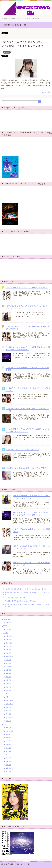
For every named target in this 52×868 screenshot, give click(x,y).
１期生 (5, 633)
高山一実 (8, 687)
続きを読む (47, 92)
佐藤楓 (8, 734)
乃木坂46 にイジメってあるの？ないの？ (22, 450)
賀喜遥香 (8, 765)
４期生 (5, 755)
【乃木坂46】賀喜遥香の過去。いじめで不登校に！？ (21, 601)
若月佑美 (8, 677)
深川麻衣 (8, 663)
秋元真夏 (8, 673)
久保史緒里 (9, 731)
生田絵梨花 (9, 667)
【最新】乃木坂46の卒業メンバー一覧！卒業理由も (27, 288)
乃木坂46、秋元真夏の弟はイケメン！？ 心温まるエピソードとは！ (25, 589)
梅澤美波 (8, 748)
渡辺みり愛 (9, 717)
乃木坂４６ (7, 619)
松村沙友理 (9, 646)
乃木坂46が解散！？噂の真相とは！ (15, 598)
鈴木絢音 (7, 52)
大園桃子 (8, 738)
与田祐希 (8, 728)
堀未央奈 (8, 707)
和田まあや (9, 640)
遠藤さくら (9, 768)
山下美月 (8, 741)
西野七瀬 (8, 684)
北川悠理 (8, 758)
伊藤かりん (9, 697)
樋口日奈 (8, 653)
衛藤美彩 (8, 680)
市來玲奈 (8, 629)
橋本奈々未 (9, 657)
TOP (17, 18)
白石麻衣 (8, 670)
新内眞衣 (8, 714)
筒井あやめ (9, 761)
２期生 (5, 694)
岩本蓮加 (8, 745)
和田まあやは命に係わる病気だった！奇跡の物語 (26, 468)
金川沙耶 (8, 772)
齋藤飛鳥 (8, 690)
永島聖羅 (8, 660)
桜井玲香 (8, 650)
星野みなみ (9, 643)
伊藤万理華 (9, 636)
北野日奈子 (9, 704)
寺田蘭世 (8, 711)
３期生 (5, 724)
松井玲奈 (8, 623)
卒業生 (5, 626)
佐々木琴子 (9, 701)
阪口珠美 (8, 751)
